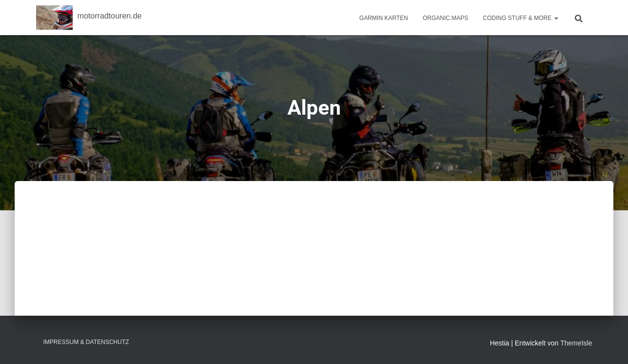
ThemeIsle (576, 343)
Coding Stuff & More (521, 18)
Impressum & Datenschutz (86, 342)
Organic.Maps (445, 18)
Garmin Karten (384, 18)
